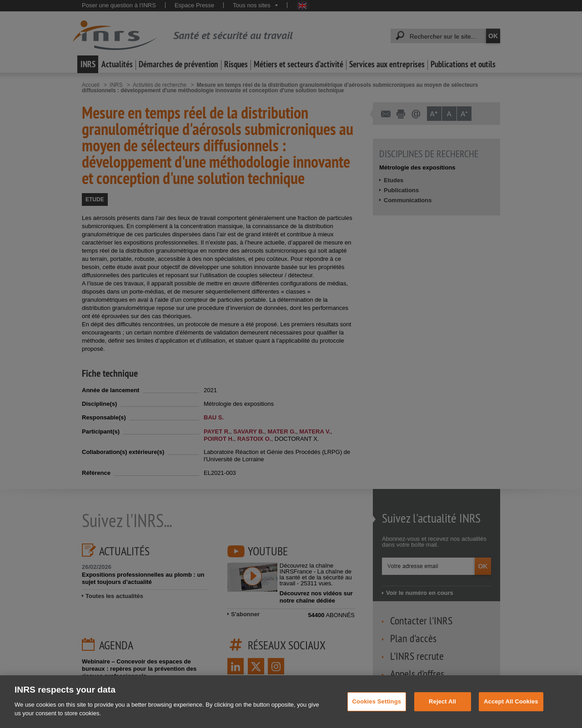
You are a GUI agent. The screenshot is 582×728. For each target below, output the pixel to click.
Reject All (442, 711)
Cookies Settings (377, 711)
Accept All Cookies (511, 711)
